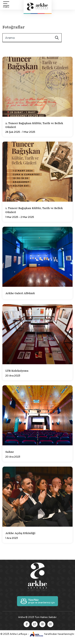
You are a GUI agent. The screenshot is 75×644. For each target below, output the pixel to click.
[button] (6, 5)
